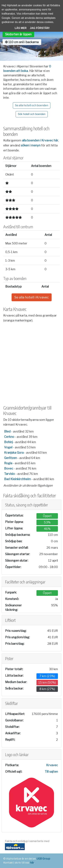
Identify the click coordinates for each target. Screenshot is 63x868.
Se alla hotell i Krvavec (32, 297)
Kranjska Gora (14, 453)
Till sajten (51, 772)
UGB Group (43, 859)
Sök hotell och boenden (32, 114)
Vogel (8, 447)
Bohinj (8, 442)
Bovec (9, 468)
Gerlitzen (10, 458)
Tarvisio (9, 474)
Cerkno (9, 437)
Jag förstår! (40, 28)
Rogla (8, 463)
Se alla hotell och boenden (32, 105)
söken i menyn (31, 145)
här (32, 863)
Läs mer (21, 28)
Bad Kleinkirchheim (17, 479)
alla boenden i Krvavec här (40, 140)
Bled (7, 431)
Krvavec (52, 765)
